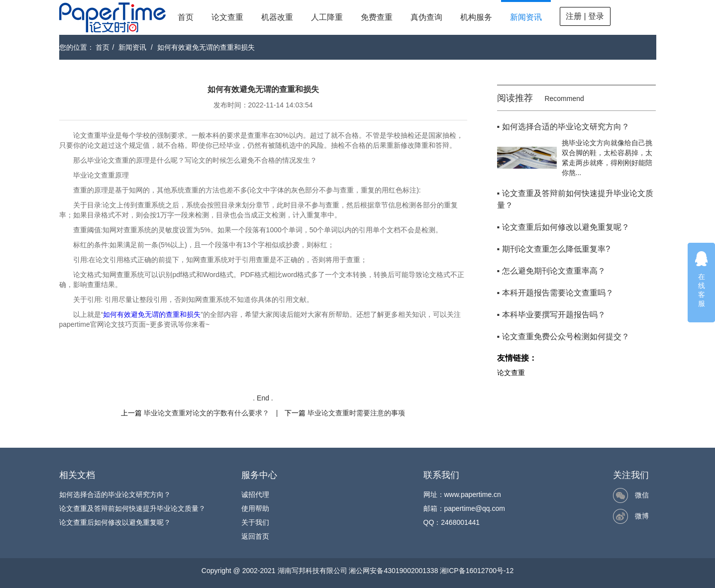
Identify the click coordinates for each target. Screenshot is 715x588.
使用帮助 (255, 508)
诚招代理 (255, 494)
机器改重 (277, 17)
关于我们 (255, 522)
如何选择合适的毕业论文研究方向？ (115, 494)
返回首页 (255, 536)
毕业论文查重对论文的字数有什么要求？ (206, 413)
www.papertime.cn (473, 494)
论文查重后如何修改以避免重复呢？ (115, 522)
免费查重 (377, 17)
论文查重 (227, 17)
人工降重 (327, 17)
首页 (186, 17)
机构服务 (476, 17)
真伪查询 (426, 17)
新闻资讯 (526, 17)
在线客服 (702, 279)
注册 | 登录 (585, 16)
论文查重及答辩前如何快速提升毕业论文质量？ (132, 508)
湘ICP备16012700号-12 (477, 571)
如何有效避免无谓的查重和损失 (206, 47)
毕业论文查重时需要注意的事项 (356, 413)
